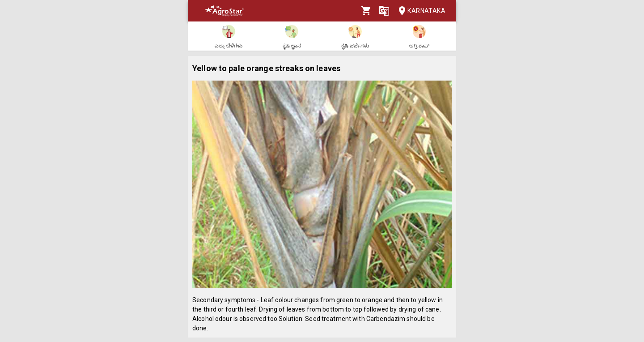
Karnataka (419, 11)
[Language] (384, 11)
